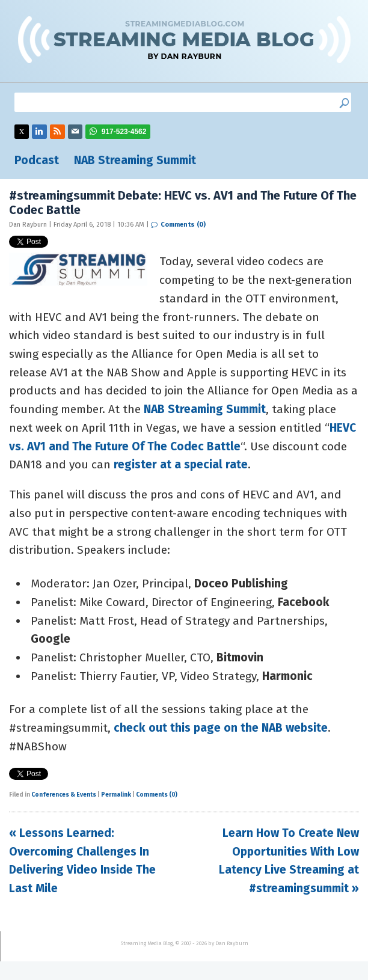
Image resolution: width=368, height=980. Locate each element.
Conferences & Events (64, 795)
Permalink (116, 795)
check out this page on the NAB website (221, 728)
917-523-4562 (124, 132)
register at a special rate (181, 464)
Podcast (37, 160)
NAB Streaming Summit (135, 160)
